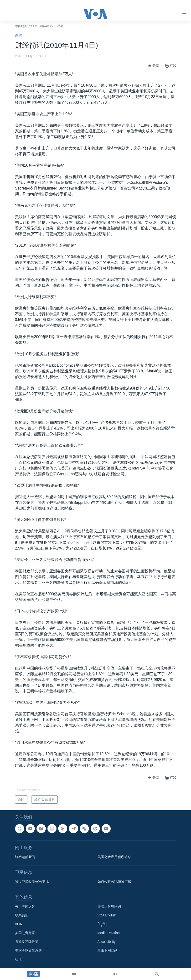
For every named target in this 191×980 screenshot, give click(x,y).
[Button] (153, 66)
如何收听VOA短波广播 (114, 882)
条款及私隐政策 (27, 942)
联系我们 (22, 915)
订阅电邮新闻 (25, 857)
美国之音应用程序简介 (114, 857)
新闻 (19, 35)
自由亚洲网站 (108, 950)
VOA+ (20, 924)
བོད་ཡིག (102, 924)
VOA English (107, 915)
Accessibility (107, 942)
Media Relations (109, 933)
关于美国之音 (25, 906)
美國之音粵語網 (109, 906)
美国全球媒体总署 (28, 950)
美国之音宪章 (25, 933)
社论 (18, 959)
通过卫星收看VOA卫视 (32, 882)
